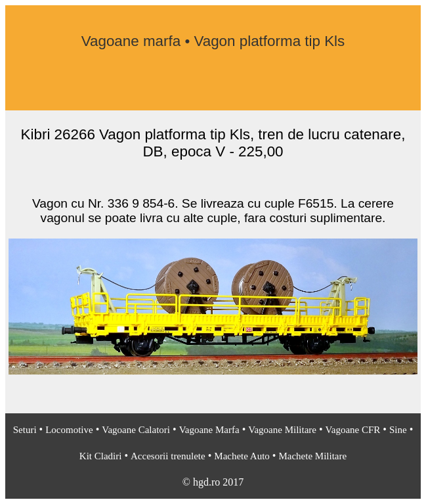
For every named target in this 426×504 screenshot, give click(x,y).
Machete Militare (312, 456)
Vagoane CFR (353, 430)
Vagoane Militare (282, 430)
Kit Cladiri (101, 456)
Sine (398, 430)
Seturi (25, 430)
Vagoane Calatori (136, 430)
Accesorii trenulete (168, 456)
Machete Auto (242, 456)
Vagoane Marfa (209, 430)
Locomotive (69, 430)
